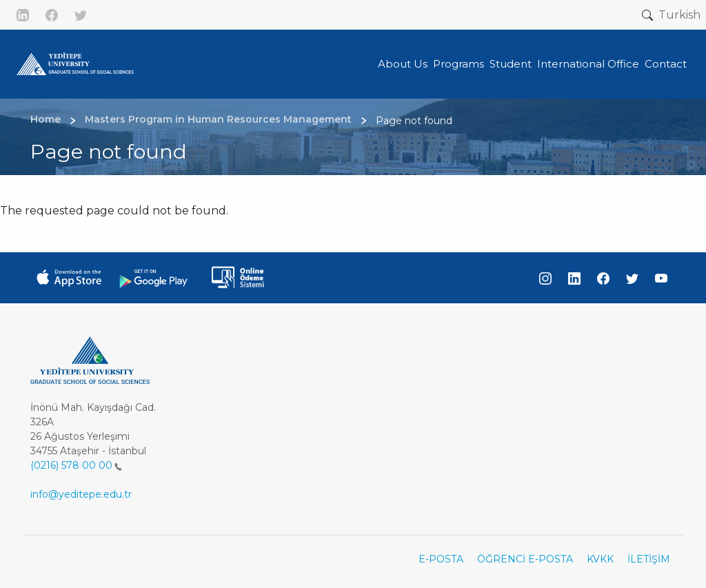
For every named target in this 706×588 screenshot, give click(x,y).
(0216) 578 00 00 (76, 465)
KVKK (600, 559)
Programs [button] (458, 64)
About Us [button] (403, 64)
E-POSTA (441, 559)
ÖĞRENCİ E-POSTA (525, 559)
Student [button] (511, 64)
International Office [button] (588, 64)
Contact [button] (666, 64)
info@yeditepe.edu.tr (81, 494)
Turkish (679, 15)
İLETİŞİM (649, 559)
